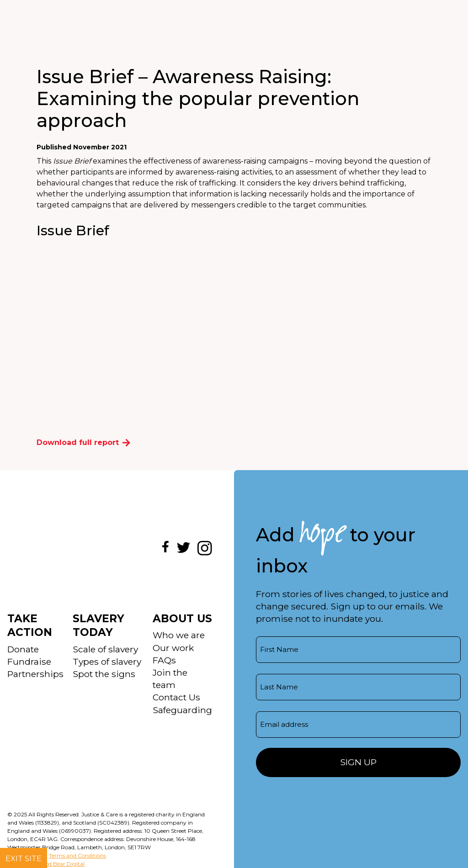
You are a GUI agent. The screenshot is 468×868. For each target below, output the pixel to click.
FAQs (164, 660)
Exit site (24, 859)
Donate (23, 649)
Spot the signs (104, 674)
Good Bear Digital (61, 864)
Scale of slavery (105, 649)
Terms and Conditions (77, 855)
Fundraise (29, 662)
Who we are (179, 635)
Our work (173, 648)
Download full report (83, 442)
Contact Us (176, 697)
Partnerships (35, 674)
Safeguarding (182, 710)
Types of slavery (107, 662)
